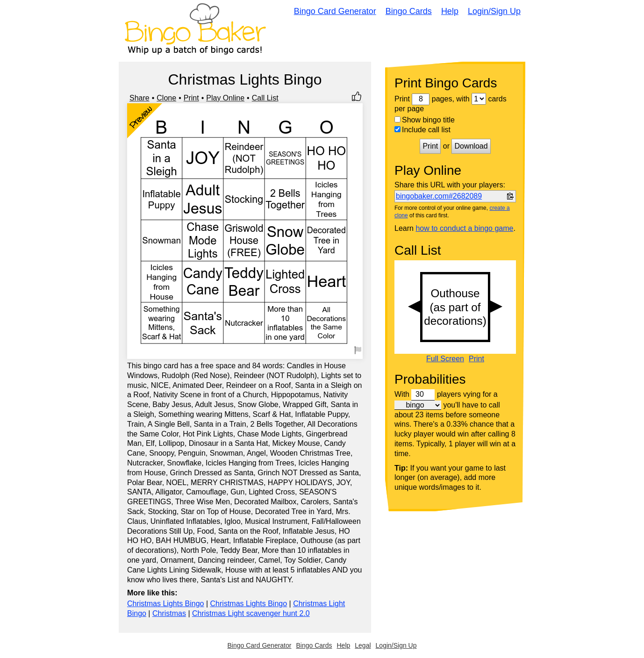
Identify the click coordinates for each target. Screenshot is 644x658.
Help (450, 11)
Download (471, 146)
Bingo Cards (409, 11)
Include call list (422, 130)
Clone (166, 98)
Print (191, 98)
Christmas (169, 613)
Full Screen (445, 359)
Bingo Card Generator (335, 11)
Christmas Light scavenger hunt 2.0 (251, 613)
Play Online (225, 98)
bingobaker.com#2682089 (439, 196)
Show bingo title (425, 120)
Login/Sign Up (494, 11)
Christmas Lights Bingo (166, 604)
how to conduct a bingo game (464, 228)
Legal (363, 645)
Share (140, 98)
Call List (265, 98)
